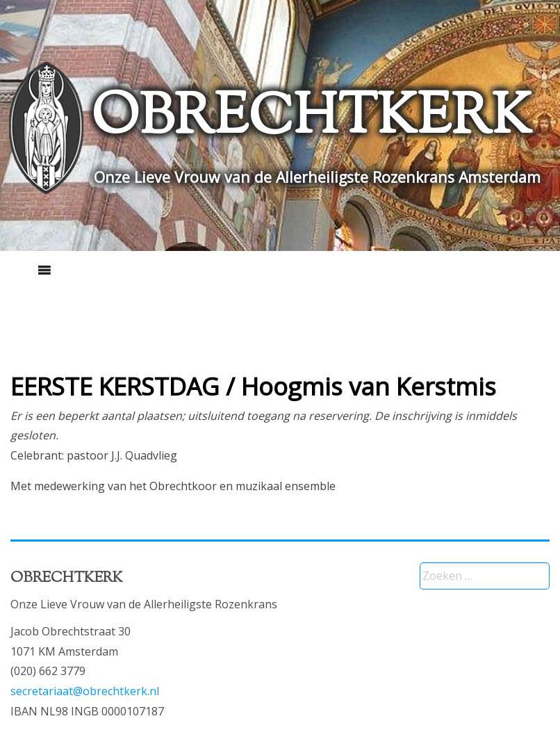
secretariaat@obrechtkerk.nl (85, 691)
